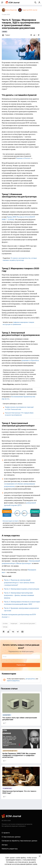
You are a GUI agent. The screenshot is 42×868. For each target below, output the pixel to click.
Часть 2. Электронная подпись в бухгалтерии (22, 589)
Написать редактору (10, 849)
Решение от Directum (23, 158)
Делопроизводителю (10, 751)
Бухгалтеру (7, 715)
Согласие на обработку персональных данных (19, 841)
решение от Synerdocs (30, 360)
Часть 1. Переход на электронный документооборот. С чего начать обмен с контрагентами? (19, 583)
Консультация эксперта (11, 521)
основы (5, 623)
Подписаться (21, 665)
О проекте (6, 833)
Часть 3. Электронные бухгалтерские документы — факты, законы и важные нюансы (19, 595)
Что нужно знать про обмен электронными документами (20, 719)
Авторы (5, 845)
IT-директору (7, 788)
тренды (5, 627)
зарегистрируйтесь (13, 681)
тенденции (14, 623)
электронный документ (28, 623)
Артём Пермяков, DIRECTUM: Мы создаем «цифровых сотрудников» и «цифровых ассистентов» (19, 755)
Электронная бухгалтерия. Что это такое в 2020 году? (19, 792)
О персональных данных (11, 837)
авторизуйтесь (30, 679)
